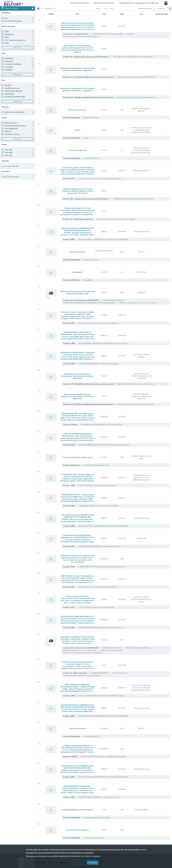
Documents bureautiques (13, 21)
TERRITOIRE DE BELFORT (13, 91)
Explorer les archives (79, 3)
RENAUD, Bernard (11, 123)
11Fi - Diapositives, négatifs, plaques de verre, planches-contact (26, 40)
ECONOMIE (9, 67)
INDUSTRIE (9, 61)
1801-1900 (8, 150)
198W (7, 43)
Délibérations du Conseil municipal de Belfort (139, 3)
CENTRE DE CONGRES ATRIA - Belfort (18, 97)
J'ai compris (93, 863)
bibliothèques (9, 34)
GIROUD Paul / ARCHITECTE (15, 112)
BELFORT (8, 85)
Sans (6, 18)
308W (7, 37)
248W (7, 32)
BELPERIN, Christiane (12, 134)
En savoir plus (79, 863)
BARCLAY (8, 131)
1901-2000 (8, 153)
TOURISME (8, 70)
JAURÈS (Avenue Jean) (12, 88)
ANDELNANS (9, 94)
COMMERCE (9, 58)
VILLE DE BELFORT (11, 129)
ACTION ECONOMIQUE (13, 64)
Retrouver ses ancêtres (104, 3)
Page (98, 8)
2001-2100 (8, 155)
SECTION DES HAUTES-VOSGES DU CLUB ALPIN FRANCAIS (26, 126)
